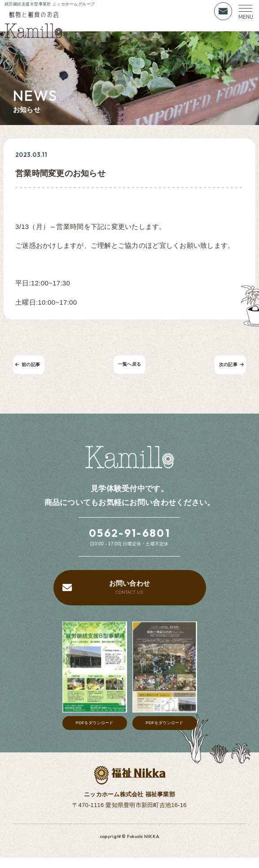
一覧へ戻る (129, 367)
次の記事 (227, 367)
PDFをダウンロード (94, 733)
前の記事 (32, 367)
